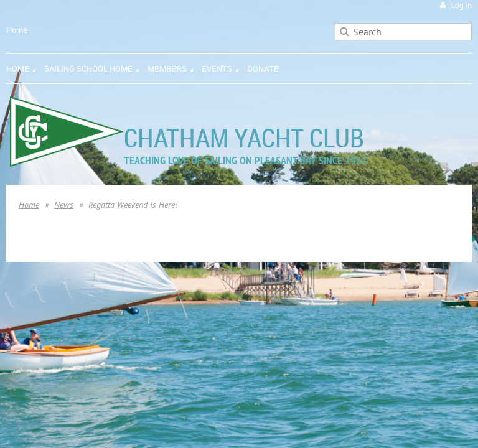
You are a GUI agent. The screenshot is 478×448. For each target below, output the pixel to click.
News (64, 205)
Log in (462, 5)
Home (17, 30)
